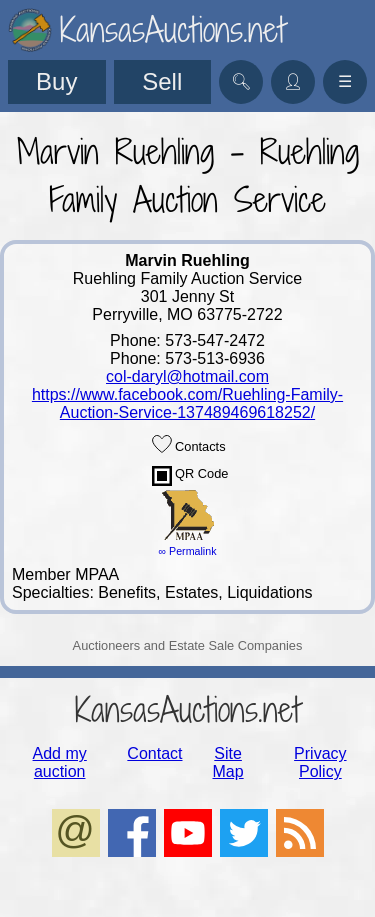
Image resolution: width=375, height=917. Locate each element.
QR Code (190, 476)
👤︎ (293, 81)
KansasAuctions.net (187, 709)
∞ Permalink (188, 551)
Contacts (189, 444)
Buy (56, 81)
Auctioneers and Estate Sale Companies (188, 645)
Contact (154, 753)
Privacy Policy (320, 762)
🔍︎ (241, 81)
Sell (162, 81)
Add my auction (60, 762)
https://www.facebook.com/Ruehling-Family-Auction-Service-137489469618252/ (187, 403)
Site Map (228, 762)
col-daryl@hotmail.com (187, 376)
